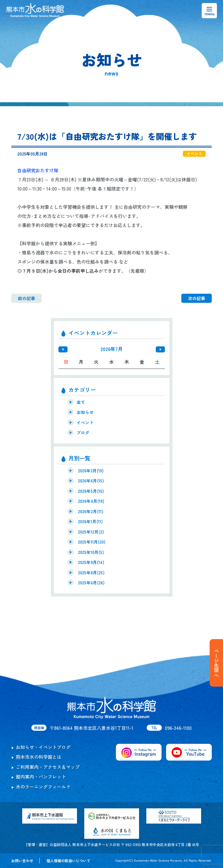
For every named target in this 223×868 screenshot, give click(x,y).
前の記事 (26, 298)
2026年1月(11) (90, 521)
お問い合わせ (22, 861)
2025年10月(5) (91, 552)
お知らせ (85, 412)
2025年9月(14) (91, 562)
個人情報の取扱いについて (68, 861)
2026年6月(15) (91, 481)
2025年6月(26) (91, 583)
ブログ (83, 432)
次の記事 (197, 298)
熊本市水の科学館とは (39, 757)
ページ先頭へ (216, 663)
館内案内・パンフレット (41, 777)
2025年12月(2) (91, 532)
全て (81, 402)
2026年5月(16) (91, 491)
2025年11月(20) (92, 542)
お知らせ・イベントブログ (43, 747)
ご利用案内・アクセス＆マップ (48, 767)
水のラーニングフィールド (43, 787)
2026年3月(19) (91, 471)
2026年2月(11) (91, 511)
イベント (85, 422)
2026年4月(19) (91, 501)
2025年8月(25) (91, 572)
